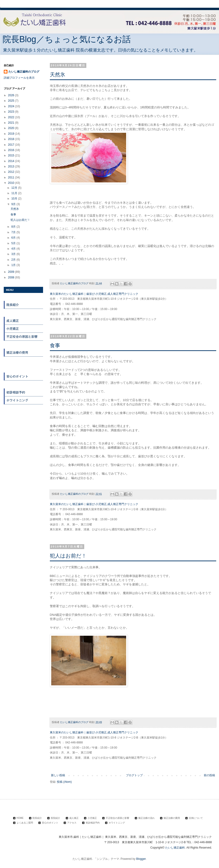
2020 (11, 128)
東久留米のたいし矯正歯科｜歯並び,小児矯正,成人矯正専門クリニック (94, 294)
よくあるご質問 (25, 823)
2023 (11, 112)
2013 (11, 166)
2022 (11, 117)
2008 (11, 277)
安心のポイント (24, 377)
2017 (11, 145)
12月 (15, 188)
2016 (11, 150)
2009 (11, 272)
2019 (11, 134)
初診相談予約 (24, 392)
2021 (11, 123)
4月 (14, 249)
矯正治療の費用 (24, 353)
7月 (14, 232)
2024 (11, 106)
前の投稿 (209, 775)
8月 (14, 227)
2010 (11, 183)
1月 (14, 265)
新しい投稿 (58, 775)
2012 (11, 172)
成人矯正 (24, 321)
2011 (11, 177)
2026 (11, 95)
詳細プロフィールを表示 (19, 78)
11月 (15, 193)
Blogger (141, 859)
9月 (14, 204)
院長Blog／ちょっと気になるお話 (67, 39)
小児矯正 (24, 329)
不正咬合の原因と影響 (24, 337)
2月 (14, 260)
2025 (11, 101)
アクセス (24, 384)
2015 (11, 155)
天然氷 (58, 75)
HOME (24, 297)
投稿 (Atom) (64, 782)
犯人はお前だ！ (68, 556)
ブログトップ (134, 775)
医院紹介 (24, 313)
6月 (14, 238)
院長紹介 (24, 305)
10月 (15, 199)
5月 (14, 243)
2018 (11, 139)
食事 (55, 345)
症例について (24, 361)
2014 (11, 161)
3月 (14, 254)
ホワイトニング (24, 400)
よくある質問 (24, 369)
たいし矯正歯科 (175, 848)
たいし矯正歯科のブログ (24, 72)
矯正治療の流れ (24, 345)
